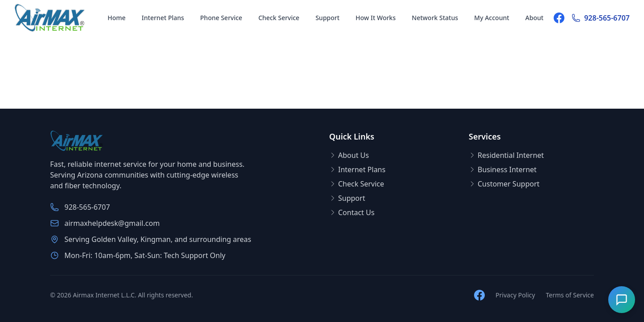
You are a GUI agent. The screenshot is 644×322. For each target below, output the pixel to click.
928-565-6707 (601, 18)
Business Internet (503, 169)
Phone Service (221, 18)
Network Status (435, 18)
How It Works (376, 18)
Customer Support (504, 184)
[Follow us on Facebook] (559, 18)
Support (327, 18)
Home (116, 18)
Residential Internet (506, 155)
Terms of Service (570, 295)
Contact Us (352, 212)
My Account (491, 18)
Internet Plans (163, 18)
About (535, 18)
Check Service (279, 18)
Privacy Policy (515, 295)
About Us (349, 155)
